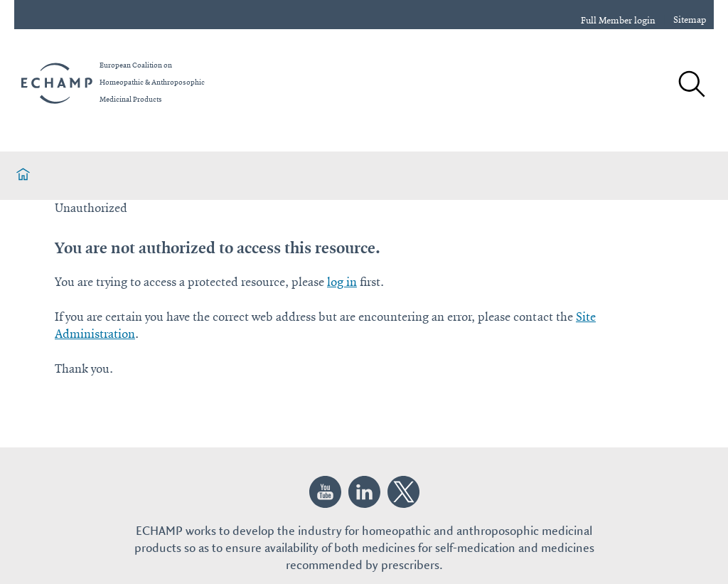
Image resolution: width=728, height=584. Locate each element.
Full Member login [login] (618, 21)
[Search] (691, 85)
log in (342, 282)
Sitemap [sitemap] (690, 20)
